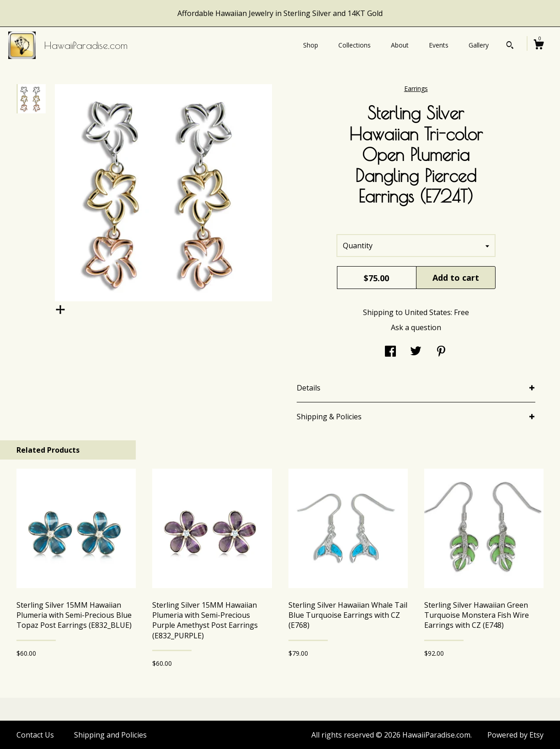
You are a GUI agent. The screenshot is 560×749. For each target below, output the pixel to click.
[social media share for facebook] (390, 352)
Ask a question (416, 327)
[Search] (510, 46)
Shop (311, 45)
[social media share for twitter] (416, 352)
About (400, 45)
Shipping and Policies (110, 735)
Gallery (479, 45)
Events (439, 45)
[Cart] (539, 45)
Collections (355, 45)
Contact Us (35, 735)
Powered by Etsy (515, 735)
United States (428, 312)
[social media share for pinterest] (441, 352)
